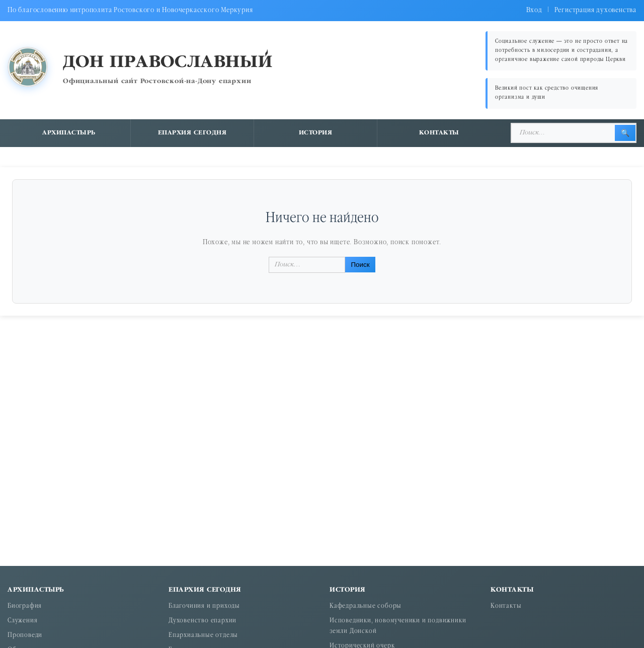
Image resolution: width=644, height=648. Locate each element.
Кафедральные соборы (366, 606)
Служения (22, 621)
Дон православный (168, 63)
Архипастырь (69, 133)
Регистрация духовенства (595, 10)
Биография (25, 606)
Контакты (439, 133)
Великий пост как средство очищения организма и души (547, 93)
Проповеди (25, 636)
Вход (534, 10)
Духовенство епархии (203, 621)
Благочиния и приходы (204, 606)
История (316, 133)
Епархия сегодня (192, 133)
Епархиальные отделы (203, 636)
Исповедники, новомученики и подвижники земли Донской (398, 626)
